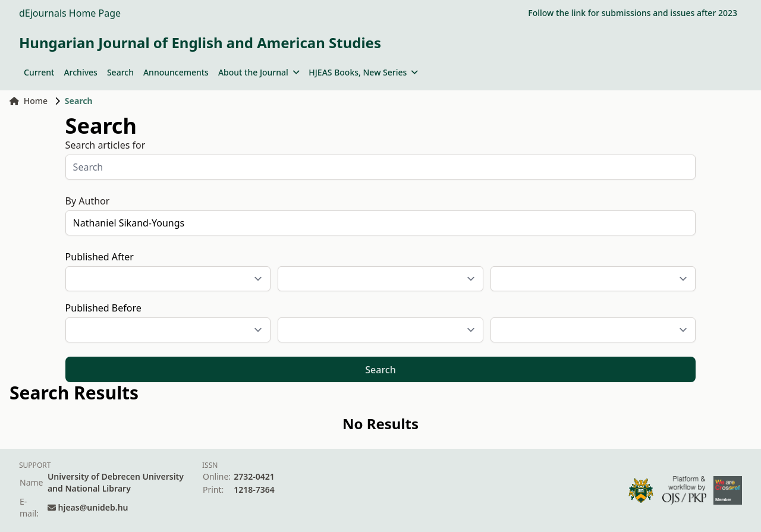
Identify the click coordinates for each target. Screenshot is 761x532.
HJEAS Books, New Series (363, 72)
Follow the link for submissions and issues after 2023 (633, 13)
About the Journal (259, 72)
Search (120, 72)
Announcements (176, 72)
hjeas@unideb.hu (93, 507)
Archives (80, 72)
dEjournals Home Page (70, 13)
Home (29, 101)
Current (39, 72)
